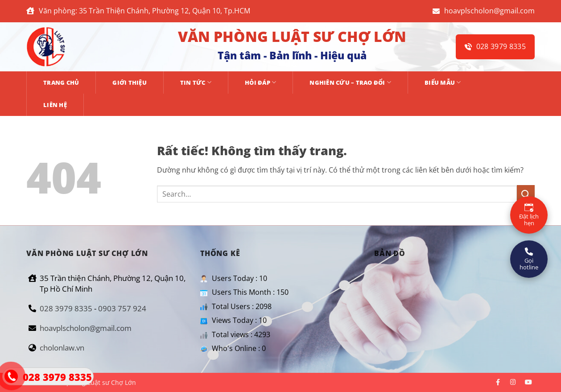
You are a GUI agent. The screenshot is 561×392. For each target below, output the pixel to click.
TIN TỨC (196, 82)
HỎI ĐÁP (260, 82)
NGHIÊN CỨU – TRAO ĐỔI (350, 82)
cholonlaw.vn (62, 348)
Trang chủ (61, 83)
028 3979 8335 (495, 46)
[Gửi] (526, 194)
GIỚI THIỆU (130, 83)
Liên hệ (55, 105)
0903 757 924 (122, 308)
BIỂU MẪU (443, 82)
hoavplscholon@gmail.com (484, 11)
